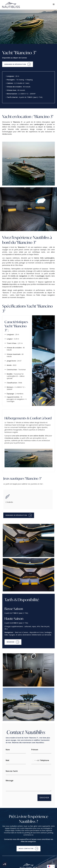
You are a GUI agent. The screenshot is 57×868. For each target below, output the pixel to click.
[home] (13, 5)
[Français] (51, 866)
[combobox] (35, 760)
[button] (54, 5)
